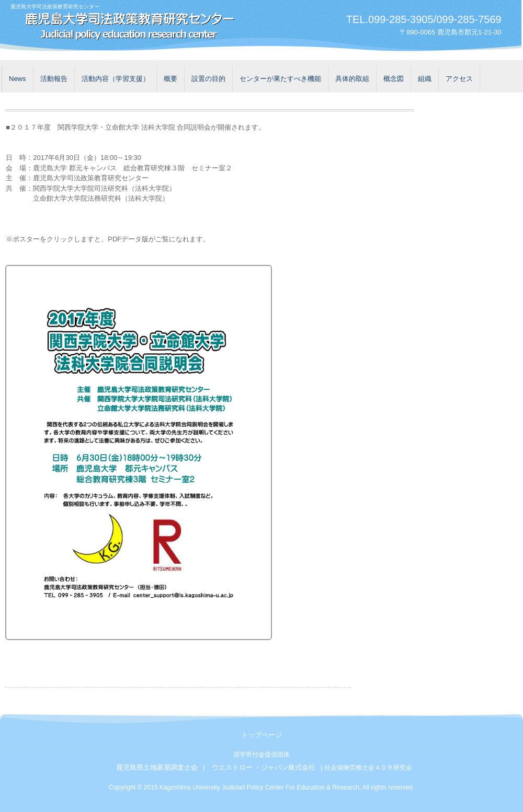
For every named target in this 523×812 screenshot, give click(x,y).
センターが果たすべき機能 (280, 79)
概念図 (394, 79)
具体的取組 (352, 79)
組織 (425, 79)
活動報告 (54, 79)
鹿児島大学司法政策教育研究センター (126, 27)
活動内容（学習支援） (116, 79)
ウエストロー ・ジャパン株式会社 (264, 767)
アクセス (459, 79)
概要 (170, 79)
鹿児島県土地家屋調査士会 (157, 767)
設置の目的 (208, 79)
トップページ (261, 735)
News (18, 79)
